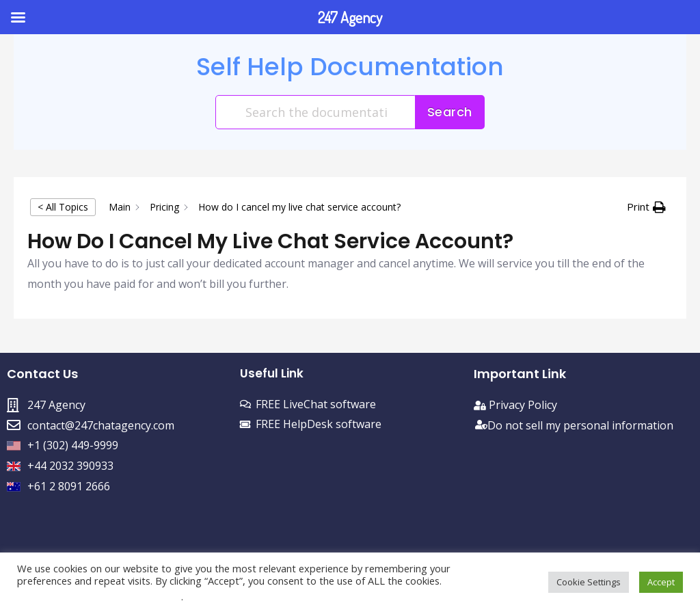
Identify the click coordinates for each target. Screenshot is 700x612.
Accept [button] (661, 582)
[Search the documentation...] (316, 112)
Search (450, 112)
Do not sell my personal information (580, 425)
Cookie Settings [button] (589, 582)
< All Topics (63, 207)
